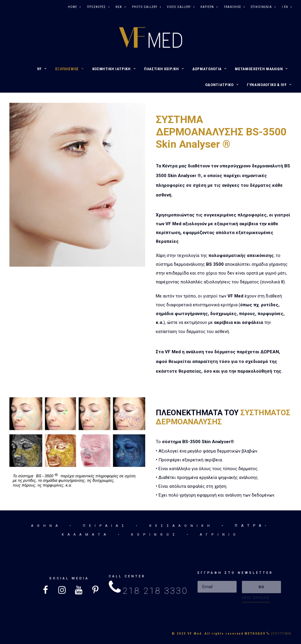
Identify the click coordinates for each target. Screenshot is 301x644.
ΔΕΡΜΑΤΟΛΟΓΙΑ (209, 69)
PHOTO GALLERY (146, 7)
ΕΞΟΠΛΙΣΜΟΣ (70, 69)
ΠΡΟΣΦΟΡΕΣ (98, 7)
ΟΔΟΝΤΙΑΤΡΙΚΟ (222, 85)
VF (42, 69)
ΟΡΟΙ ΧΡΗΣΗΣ (256, 598)
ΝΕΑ (121, 7)
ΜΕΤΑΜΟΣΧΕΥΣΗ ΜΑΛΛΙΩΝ (261, 69)
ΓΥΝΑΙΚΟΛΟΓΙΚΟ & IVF (269, 85)
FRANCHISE (234, 7)
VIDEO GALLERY (181, 7)
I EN (287, 7)
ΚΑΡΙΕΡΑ (209, 7)
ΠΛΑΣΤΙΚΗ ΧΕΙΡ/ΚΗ (164, 69)
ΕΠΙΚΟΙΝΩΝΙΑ (263, 7)
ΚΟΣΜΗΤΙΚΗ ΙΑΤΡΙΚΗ (114, 69)
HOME (74, 7)
